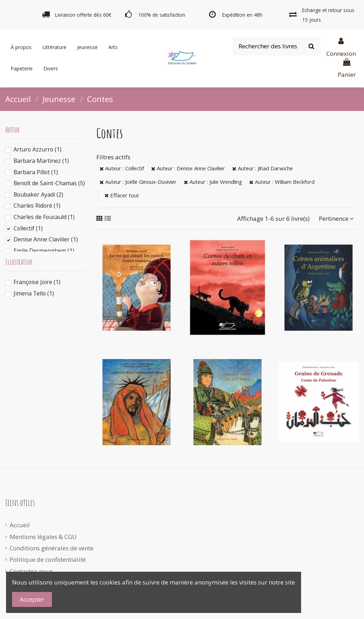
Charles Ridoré (37, 206)
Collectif (28, 228)
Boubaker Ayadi (38, 194)
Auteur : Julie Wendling (213, 182)
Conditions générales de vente (52, 548)
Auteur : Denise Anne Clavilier (188, 168)
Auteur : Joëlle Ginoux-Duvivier (138, 182)
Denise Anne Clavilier (46, 239)
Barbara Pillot (36, 172)
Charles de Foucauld (44, 217)
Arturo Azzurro (38, 149)
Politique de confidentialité (48, 559)
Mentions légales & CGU (43, 537)
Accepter (32, 599)
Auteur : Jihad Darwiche (263, 168)
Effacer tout (122, 195)
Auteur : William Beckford (282, 182)
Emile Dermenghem (44, 251)
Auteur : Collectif (122, 168)
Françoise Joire (37, 282)
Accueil (20, 525)
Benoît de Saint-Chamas (49, 183)
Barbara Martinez (41, 161)
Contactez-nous (31, 571)
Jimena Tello (34, 293)
